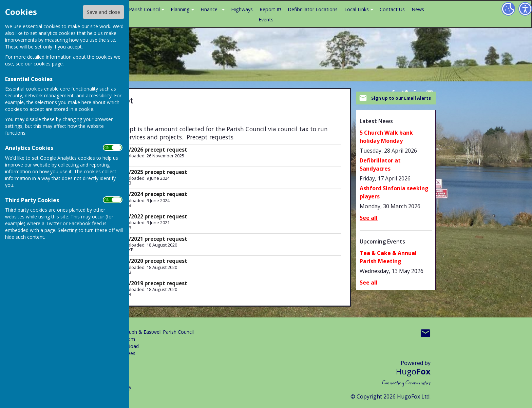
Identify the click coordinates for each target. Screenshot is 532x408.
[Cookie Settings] (508, 9)
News (418, 9)
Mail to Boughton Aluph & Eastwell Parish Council (425, 333)
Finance (209, 9)
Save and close (103, 12)
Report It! (270, 9)
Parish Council (144, 9)
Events (266, 20)
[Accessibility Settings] (525, 9)
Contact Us (392, 9)
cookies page (48, 64)
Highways (242, 9)
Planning (180, 9)
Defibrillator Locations (313, 9)
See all (369, 218)
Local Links (357, 9)
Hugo (413, 371)
